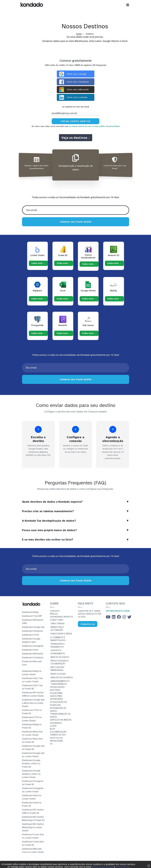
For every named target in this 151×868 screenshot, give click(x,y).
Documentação (58, 732)
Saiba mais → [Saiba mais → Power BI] (64, 263)
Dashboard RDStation (33, 654)
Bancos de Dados (60, 657)
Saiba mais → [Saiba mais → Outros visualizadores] (89, 264)
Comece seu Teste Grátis (75, 222)
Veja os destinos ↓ (76, 137)
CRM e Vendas (58, 624)
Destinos (55, 690)
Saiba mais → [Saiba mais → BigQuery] (38, 299)
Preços (54, 614)
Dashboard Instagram (33, 646)
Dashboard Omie (30, 650)
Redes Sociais (58, 674)
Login (53, 726)
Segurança (56, 723)
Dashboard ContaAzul (33, 658)
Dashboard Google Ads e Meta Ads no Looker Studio (33, 703)
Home (79, 34)
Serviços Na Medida (61, 720)
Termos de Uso (58, 735)
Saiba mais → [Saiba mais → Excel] (64, 299)
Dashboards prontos (62, 617)
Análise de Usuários (62, 678)
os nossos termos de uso (80, 126)
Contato (55, 611)
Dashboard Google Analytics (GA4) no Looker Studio (31, 774)
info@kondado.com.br (118, 611)
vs (51, 744)
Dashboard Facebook (32, 631)
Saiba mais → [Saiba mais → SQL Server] (89, 333)
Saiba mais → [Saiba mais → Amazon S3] (114, 263)
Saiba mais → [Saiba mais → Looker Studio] (38, 263)
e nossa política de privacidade (106, 126)
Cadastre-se (88, 624)
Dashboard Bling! (30, 612)
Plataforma (56, 693)
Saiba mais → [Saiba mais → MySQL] (114, 299)
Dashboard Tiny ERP (32, 616)
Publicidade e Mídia (61, 634)
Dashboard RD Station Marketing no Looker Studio (33, 827)
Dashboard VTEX (30, 635)
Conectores (57, 620)
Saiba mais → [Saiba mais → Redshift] (64, 333)
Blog (53, 729)
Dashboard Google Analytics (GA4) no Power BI (31, 764)
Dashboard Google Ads (33, 627)
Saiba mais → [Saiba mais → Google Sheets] (89, 299)
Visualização (57, 687)
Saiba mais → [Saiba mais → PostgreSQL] (38, 333)
